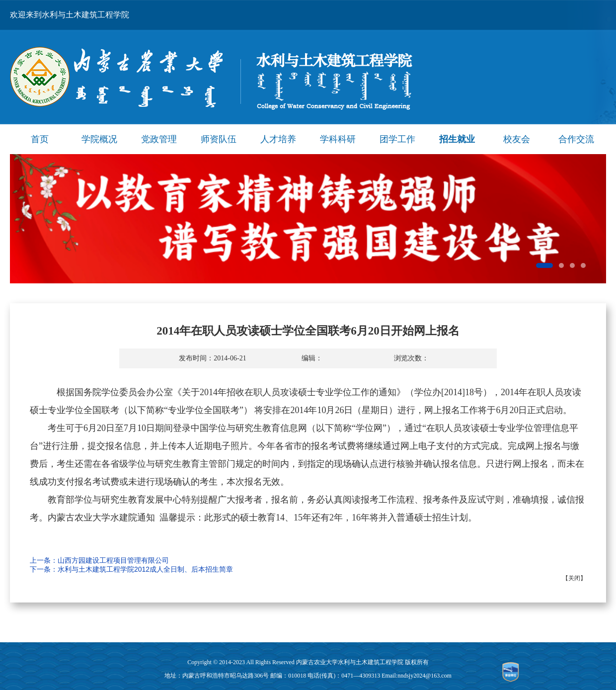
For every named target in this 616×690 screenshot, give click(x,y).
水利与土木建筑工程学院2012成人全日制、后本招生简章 (145, 569)
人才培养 (278, 139)
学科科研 (338, 139)
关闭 (574, 578)
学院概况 (99, 139)
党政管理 (159, 139)
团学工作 (397, 139)
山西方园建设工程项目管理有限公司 (113, 560)
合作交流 (576, 139)
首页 (40, 139)
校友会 (517, 139)
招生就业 (457, 139)
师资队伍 (219, 139)
